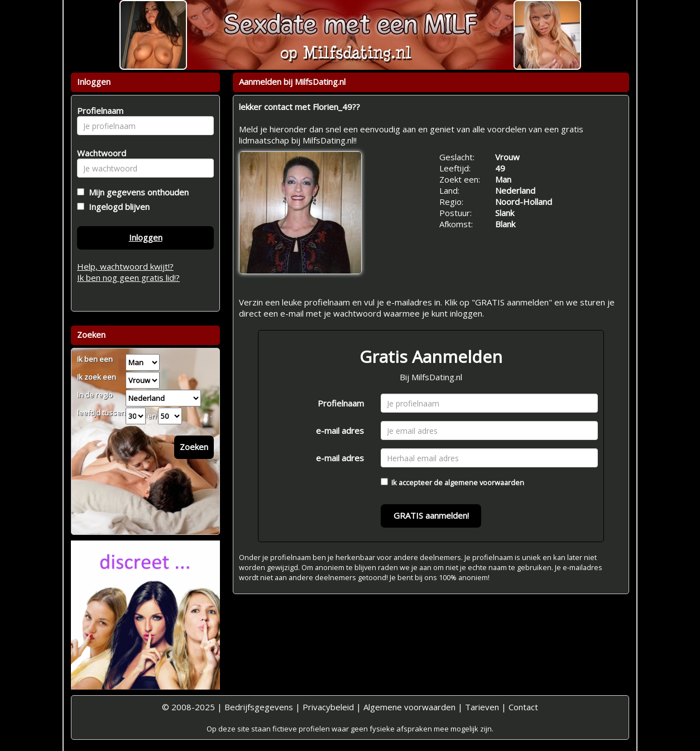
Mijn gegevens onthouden (136, 192)
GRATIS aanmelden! (431, 515)
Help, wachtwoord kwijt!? (125, 266)
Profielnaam (341, 403)
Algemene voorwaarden (409, 707)
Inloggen (146, 237)
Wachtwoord (99, 153)
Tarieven (482, 707)
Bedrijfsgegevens (259, 707)
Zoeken (194, 447)
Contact (523, 707)
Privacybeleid (328, 707)
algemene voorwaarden (484, 482)
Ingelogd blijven (117, 207)
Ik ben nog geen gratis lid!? (128, 278)
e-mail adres (340, 430)
